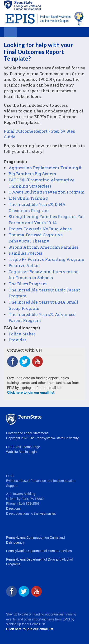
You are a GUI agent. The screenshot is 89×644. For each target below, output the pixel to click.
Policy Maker (22, 334)
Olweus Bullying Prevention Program (47, 192)
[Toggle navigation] (10, 32)
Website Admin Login (21, 452)
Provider (17, 340)
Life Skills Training (28, 198)
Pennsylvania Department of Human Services (39, 551)
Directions (13, 509)
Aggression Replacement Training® (45, 168)
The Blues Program (28, 284)
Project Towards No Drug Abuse (40, 229)
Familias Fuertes (25, 253)
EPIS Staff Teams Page (23, 447)
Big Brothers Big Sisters (32, 174)
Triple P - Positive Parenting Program (46, 259)
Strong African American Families (44, 247)
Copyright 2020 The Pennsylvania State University (42, 438)
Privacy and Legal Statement (27, 433)
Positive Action (24, 265)
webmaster (47, 514)
